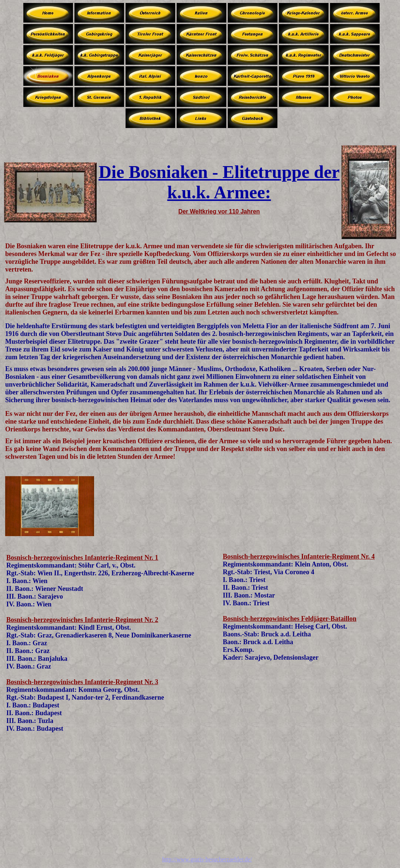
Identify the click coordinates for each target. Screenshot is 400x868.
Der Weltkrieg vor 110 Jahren (219, 211)
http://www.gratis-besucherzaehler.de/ (207, 859)
